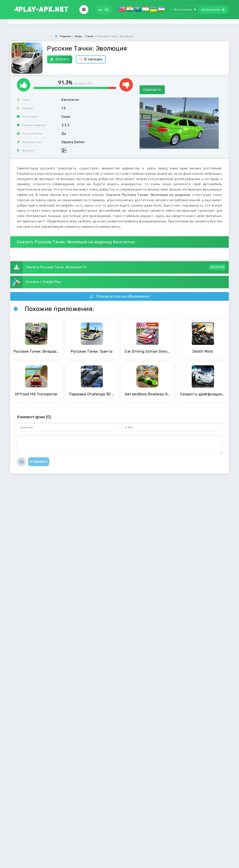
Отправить (39, 462)
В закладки (91, 59)
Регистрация (185, 10)
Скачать (60, 59)
